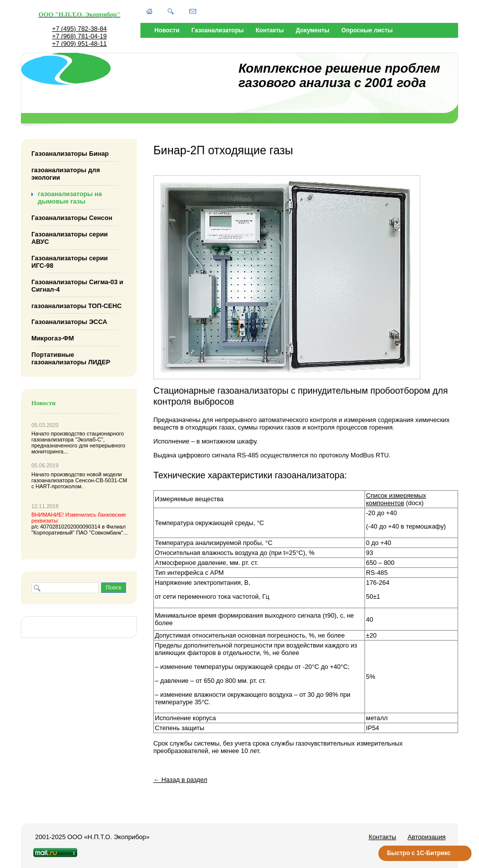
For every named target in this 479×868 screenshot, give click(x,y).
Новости (167, 30)
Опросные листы (367, 30)
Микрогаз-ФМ (53, 338)
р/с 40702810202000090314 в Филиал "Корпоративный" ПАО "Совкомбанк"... (80, 524)
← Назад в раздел (180, 780)
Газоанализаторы (217, 30)
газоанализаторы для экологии (66, 174)
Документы (312, 30)
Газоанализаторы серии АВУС (70, 238)
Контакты (270, 30)
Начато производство (59, 434)
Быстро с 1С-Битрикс (419, 853)
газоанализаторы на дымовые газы (70, 198)
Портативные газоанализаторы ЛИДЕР (71, 358)
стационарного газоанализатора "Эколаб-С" (78, 436)
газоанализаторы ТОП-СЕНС (76, 305)
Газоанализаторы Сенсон (72, 218)
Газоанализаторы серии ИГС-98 (70, 262)
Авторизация (426, 837)
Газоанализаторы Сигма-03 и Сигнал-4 (77, 285)
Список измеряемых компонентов (396, 499)
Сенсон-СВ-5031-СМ (101, 480)
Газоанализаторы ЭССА (69, 322)
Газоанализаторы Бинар (70, 154)
